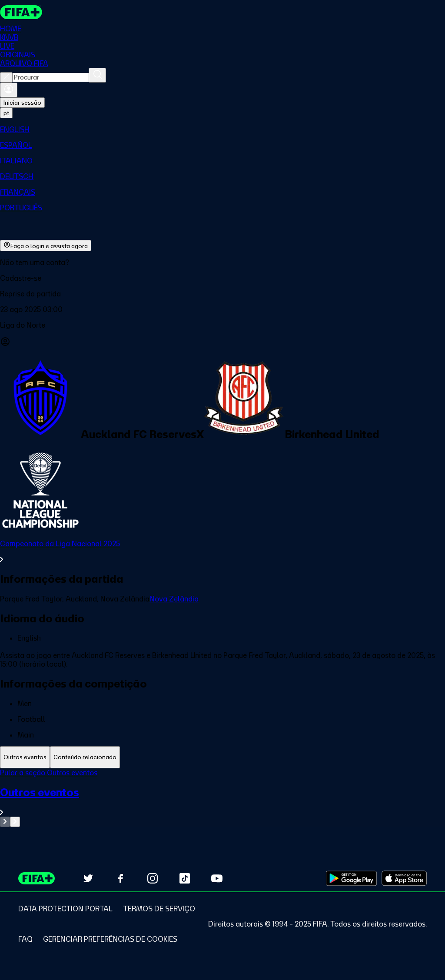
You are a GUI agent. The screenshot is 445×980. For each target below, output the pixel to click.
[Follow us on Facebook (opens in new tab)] (120, 878)
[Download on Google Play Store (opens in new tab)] (351, 878)
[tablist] (222, 757)
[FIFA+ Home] (21, 12)
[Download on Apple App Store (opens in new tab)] (404, 878)
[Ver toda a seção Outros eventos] (222, 801)
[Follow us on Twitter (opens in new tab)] (88, 878)
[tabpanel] (222, 798)
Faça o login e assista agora (46, 246)
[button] (222, 278)
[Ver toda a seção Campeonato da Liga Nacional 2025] (222, 551)
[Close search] (6, 77)
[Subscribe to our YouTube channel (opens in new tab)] (217, 878)
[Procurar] (97, 75)
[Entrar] (9, 90)
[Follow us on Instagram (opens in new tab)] (153, 878)
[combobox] (51, 77)
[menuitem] (222, 130)
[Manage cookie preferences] (110, 939)
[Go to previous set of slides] (5, 822)
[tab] (25, 757)
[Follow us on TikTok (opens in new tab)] (185, 878)
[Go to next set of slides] (15, 822)
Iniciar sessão (22, 103)
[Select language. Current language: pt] (6, 113)
